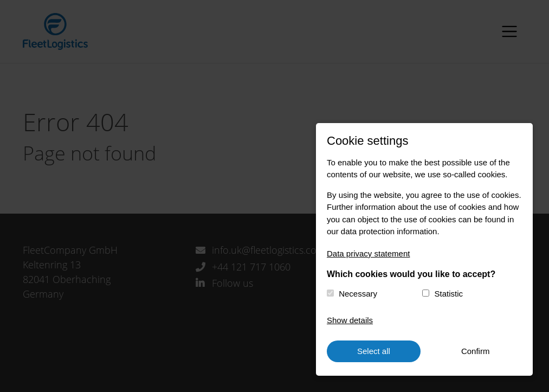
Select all (374, 351)
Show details (350, 320)
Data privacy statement (368, 253)
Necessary (358, 294)
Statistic (449, 294)
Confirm (476, 351)
